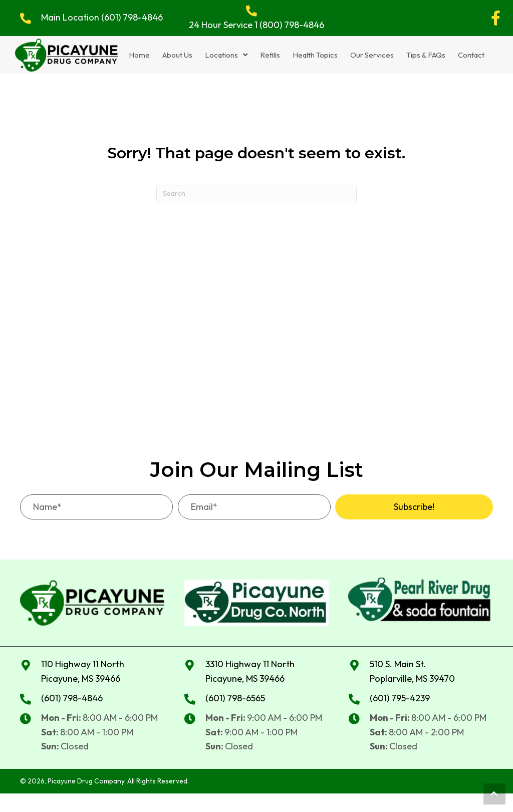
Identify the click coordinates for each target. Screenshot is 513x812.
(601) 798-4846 (132, 17)
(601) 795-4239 (400, 697)
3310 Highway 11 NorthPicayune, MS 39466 (250, 671)
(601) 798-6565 (235, 697)
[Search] (256, 193)
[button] (495, 18)
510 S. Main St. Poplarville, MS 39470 (412, 671)
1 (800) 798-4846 (289, 25)
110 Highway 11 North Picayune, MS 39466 (83, 671)
